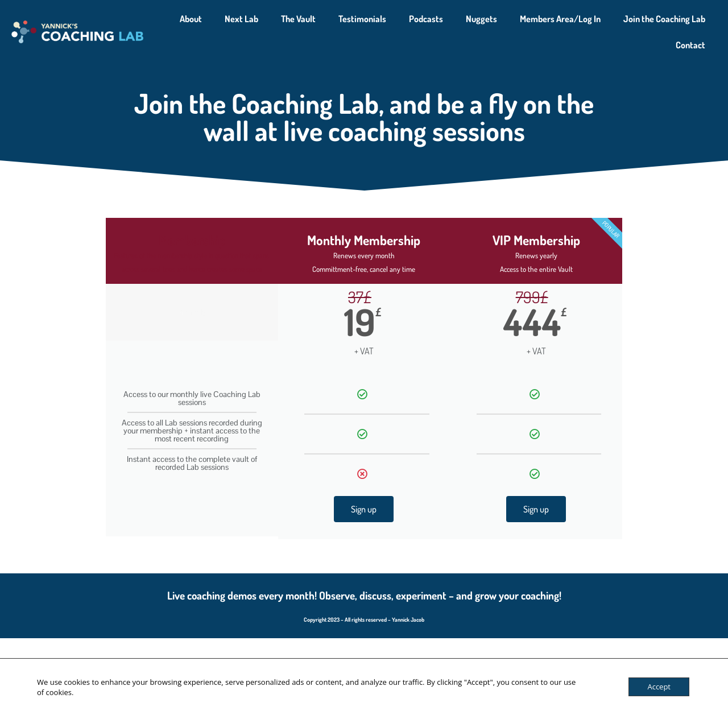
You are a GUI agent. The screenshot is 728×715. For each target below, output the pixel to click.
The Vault (298, 19)
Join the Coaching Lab (664, 19)
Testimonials (362, 19)
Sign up (364, 509)
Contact (690, 45)
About (191, 19)
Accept (659, 687)
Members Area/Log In (560, 19)
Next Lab (241, 19)
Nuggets (481, 19)
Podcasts (426, 19)
